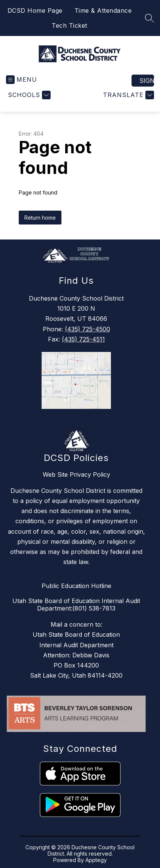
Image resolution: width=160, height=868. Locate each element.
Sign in (147, 81)
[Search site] (150, 18)
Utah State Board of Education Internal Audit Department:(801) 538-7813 (76, 605)
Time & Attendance (103, 10)
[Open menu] (22, 80)
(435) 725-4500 (87, 329)
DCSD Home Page (35, 10)
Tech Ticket (70, 25)
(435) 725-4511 (83, 339)
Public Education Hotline (76, 586)
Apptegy (96, 860)
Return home (40, 218)
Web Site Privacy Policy (76, 474)
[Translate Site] (128, 95)
